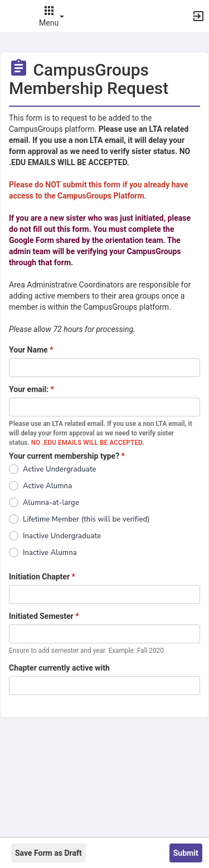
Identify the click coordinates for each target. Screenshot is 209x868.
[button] (14, 16)
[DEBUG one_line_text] (104, 368)
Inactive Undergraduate (62, 536)
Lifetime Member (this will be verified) (86, 519)
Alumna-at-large (51, 503)
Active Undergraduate (60, 469)
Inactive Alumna (50, 553)
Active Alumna (47, 486)
